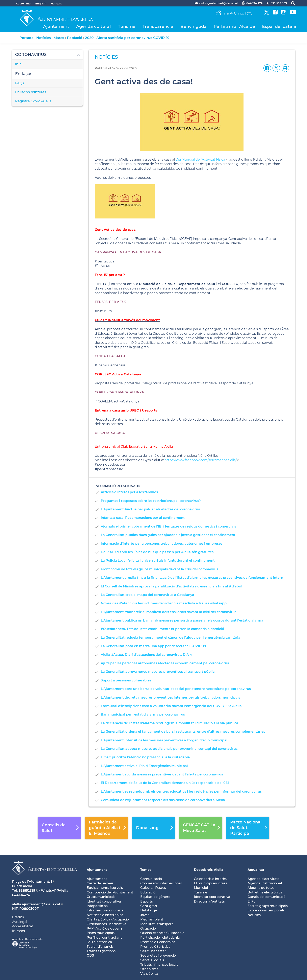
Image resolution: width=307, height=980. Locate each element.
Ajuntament (56, 26)
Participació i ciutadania (160, 938)
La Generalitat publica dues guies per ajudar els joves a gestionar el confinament (168, 535)
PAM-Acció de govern (104, 928)
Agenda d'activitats (263, 879)
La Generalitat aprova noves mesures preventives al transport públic (158, 672)
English (40, 3)
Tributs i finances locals (159, 965)
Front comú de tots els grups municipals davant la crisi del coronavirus (159, 569)
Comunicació (151, 879)
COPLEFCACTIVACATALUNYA (119, 392)
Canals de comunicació (266, 897)
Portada (27, 38)
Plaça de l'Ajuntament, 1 (32, 882)
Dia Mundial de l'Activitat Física (200, 159)
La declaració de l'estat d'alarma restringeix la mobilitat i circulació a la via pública (170, 723)
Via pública (149, 974)
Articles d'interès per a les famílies (129, 492)
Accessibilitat (23, 926)
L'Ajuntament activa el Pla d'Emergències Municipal (144, 766)
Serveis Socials (152, 960)
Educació (148, 892)
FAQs (20, 83)
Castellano (23, 3)
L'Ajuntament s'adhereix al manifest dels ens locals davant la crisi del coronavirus (169, 612)
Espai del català (279, 26)
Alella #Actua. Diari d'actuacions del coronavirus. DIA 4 (146, 655)
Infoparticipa (97, 906)
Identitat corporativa (104, 901)
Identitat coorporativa (212, 897)
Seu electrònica (99, 942)
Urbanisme (149, 969)
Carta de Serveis (100, 883)
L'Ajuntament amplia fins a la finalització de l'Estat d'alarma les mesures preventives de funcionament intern (192, 578)
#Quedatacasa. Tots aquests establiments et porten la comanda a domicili (162, 629)
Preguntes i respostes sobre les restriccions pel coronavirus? (151, 501)
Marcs (59, 38)
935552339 (27, 891)
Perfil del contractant (104, 938)
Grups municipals (101, 897)
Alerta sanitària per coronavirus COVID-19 (133, 38)
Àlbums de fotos (261, 888)
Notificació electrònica (105, 915)
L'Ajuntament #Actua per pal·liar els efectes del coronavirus (150, 509)
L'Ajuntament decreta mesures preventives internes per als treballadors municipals (170, 697)
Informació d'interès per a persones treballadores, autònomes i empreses (162, 544)
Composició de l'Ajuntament (110, 892)
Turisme (127, 26)
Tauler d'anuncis (100, 947)
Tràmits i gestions (101, 951)
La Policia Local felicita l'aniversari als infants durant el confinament (158, 561)
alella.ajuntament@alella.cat (36, 904)
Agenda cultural (94, 26)
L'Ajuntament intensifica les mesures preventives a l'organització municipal (164, 740)
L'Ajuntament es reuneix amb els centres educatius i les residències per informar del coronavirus (181, 791)
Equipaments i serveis (105, 888)
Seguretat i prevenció (158, 955)
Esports (147, 901)
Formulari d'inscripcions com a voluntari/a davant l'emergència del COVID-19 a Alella (171, 706)
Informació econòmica (105, 910)
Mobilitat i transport (157, 924)
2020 (89, 38)
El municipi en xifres (210, 883)
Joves (145, 915)
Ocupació (148, 928)
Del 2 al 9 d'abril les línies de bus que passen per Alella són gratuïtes (157, 552)
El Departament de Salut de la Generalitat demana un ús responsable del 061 (165, 783)
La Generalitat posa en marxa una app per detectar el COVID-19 (153, 646)
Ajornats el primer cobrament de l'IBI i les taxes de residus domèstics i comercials (168, 526)
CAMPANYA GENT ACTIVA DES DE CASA (128, 252)
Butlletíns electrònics (265, 892)
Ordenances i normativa (107, 924)
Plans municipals (101, 933)
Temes (146, 870)
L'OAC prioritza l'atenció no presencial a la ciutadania (145, 757)
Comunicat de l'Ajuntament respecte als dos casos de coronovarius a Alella (163, 800)
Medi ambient (152, 919)
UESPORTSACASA (110, 433)
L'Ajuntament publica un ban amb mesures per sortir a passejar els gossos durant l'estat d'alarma (182, 620)
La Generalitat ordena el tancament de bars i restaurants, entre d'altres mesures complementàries (183, 732)
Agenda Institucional (265, 883)
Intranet (19, 931)
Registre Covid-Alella (33, 101)
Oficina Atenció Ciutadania (162, 933)
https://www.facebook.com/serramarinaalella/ (201, 460)
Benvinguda (194, 26)
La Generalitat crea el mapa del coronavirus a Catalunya (147, 595)
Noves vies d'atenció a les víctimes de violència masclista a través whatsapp (164, 603)
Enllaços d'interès (31, 92)
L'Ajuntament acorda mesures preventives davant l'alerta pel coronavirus (162, 774)
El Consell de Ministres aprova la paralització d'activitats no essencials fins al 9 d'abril (172, 586)
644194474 (21, 895)
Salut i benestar (153, 951)
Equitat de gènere (155, 897)
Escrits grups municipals (268, 906)
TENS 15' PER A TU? (111, 302)
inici (19, 64)
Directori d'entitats (209, 901)
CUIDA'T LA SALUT (110, 356)
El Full (252, 901)
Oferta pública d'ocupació (108, 919)
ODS (90, 955)
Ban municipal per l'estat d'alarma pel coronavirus (143, 714)
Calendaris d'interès (210, 879)
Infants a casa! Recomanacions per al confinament (143, 518)
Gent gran (149, 906)
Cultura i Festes (153, 888)
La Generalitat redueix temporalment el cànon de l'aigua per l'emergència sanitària (171, 638)
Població (75, 38)
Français (56, 3)
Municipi (201, 888)
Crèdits (18, 917)
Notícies (44, 38)
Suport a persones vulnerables (126, 680)
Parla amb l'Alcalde (234, 26)
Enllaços (24, 74)
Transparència (158, 26)
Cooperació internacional (161, 883)
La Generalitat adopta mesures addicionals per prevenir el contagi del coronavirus (169, 749)
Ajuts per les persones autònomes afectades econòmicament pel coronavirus (165, 663)
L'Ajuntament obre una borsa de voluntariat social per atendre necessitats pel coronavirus (176, 689)
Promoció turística (155, 947)
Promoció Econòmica (158, 942)
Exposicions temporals (266, 910)
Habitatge (149, 910)
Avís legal (20, 922)
